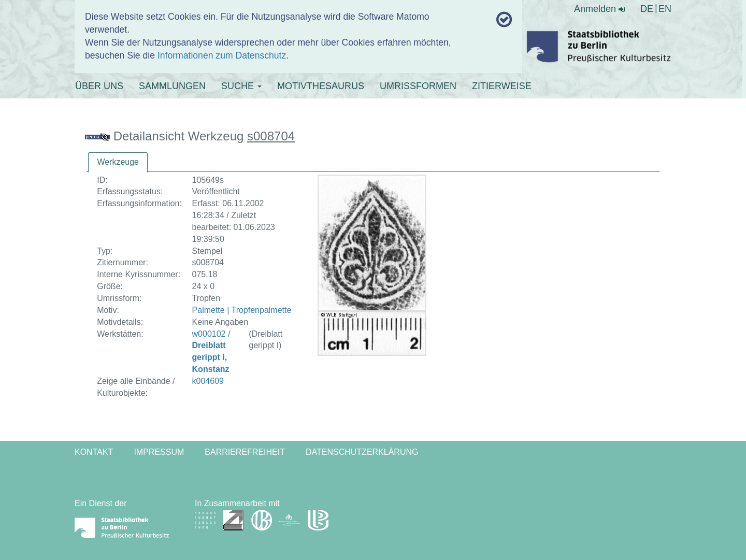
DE (647, 9)
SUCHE (241, 86)
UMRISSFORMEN (418, 86)
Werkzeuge (118, 162)
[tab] (118, 162)
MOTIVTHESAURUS (321, 86)
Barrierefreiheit (245, 452)
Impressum (159, 452)
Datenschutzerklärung (362, 452)
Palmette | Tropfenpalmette (242, 310)
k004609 (208, 381)
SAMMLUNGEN (172, 86)
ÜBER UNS (99, 86)
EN (665, 9)
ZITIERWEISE (502, 86)
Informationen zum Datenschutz (222, 55)
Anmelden (599, 9)
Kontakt (94, 452)
